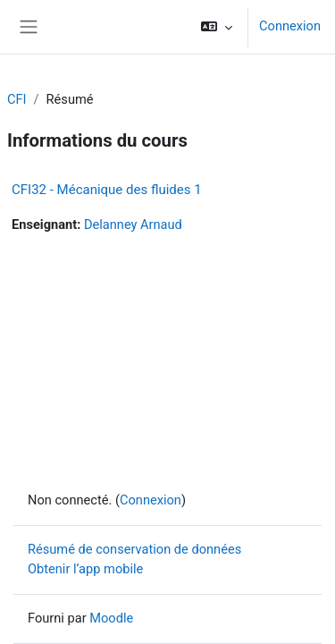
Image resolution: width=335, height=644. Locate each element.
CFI (17, 99)
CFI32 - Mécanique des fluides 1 (107, 190)
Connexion (290, 26)
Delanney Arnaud (133, 225)
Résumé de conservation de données (134, 549)
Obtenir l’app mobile (85, 569)
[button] (217, 27)
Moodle (111, 618)
